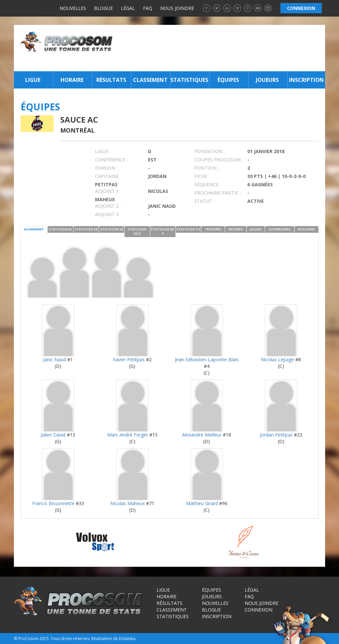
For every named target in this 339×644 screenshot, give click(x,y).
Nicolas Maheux (127, 503)
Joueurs (267, 80)
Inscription (306, 80)
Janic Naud (54, 359)
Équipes (228, 80)
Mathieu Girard (202, 503)
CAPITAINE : (108, 176)
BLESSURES (307, 229)
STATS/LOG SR (86, 229)
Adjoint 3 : (108, 214)
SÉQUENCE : (208, 184)
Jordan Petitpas (276, 435)
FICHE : (202, 176)
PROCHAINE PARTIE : (217, 193)
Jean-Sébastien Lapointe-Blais (207, 359)
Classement (150, 80)
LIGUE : (103, 151)
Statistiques (189, 80)
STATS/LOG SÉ (112, 229)
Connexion (259, 610)
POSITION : (207, 168)
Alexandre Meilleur (202, 435)
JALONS (256, 229)
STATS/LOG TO (189, 229)
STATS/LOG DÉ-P (163, 231)
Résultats (111, 80)
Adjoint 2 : (108, 206)
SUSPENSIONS (280, 229)
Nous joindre (177, 8)
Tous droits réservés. (71, 639)
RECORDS (236, 229)
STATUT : (204, 201)
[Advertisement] (221, 48)
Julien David (53, 435)
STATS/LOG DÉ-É (137, 231)
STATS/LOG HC (60, 229)
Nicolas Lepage (277, 359)
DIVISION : (106, 168)
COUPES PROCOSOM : (219, 160)
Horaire (72, 80)
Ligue (33, 80)
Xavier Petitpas (129, 359)
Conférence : (111, 160)
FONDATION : (210, 151)
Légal (128, 8)
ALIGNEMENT (34, 229)
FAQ (148, 8)
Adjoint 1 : (108, 191)
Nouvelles (73, 8)
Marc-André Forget (128, 435)
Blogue (103, 8)
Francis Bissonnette (53, 503)
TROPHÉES (213, 229)
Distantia (127, 639)
